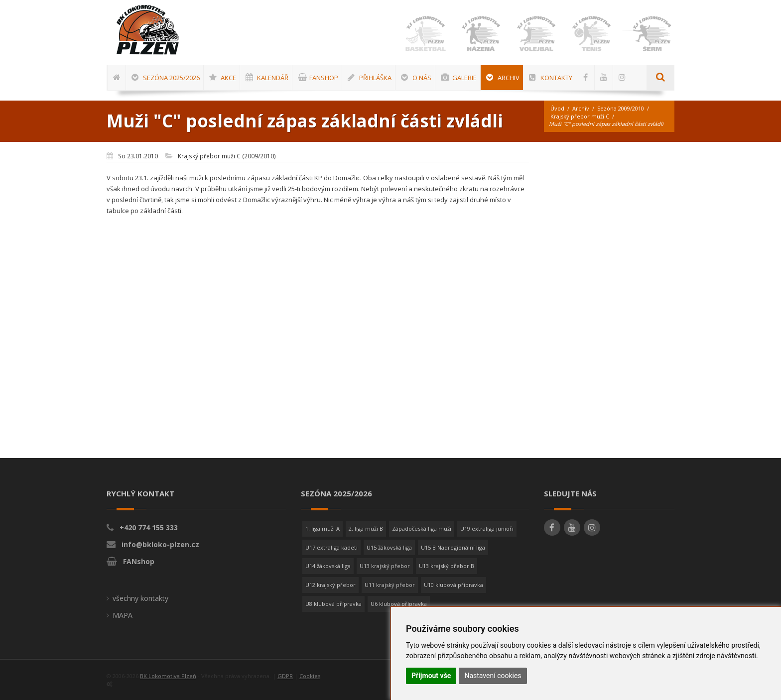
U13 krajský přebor (385, 566)
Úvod (557, 108)
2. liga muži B (366, 528)
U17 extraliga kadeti (331, 547)
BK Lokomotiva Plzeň (168, 676)
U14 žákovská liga (328, 566)
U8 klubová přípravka (333, 604)
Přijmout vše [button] (431, 676)
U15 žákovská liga (389, 547)
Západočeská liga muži (422, 528)
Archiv (581, 108)
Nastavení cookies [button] (493, 676)
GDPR (285, 676)
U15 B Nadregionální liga (453, 547)
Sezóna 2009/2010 (621, 108)
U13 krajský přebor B (447, 566)
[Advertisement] (749, 301)
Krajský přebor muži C (580, 116)
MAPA (123, 615)
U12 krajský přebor (330, 585)
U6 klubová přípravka (399, 604)
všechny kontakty (140, 598)
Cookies (310, 676)
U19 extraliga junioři (487, 528)
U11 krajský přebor (390, 585)
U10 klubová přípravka (454, 585)
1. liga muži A (323, 528)
